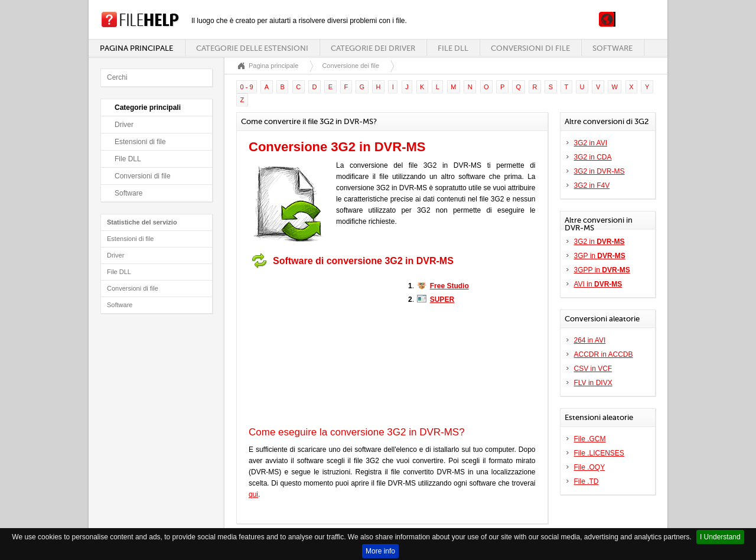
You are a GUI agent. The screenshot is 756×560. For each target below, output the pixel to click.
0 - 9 (247, 87)
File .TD (586, 481)
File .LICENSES (599, 453)
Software (612, 48)
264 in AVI (590, 340)
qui (253, 494)
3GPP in (602, 270)
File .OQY (590, 467)
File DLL (453, 48)
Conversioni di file (530, 48)
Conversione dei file (351, 66)
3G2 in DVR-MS (599, 171)
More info (380, 551)
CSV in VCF (593, 369)
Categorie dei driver (373, 48)
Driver (124, 125)
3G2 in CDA (593, 157)
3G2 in (599, 242)
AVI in (598, 284)
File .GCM (590, 439)
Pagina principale (136, 48)
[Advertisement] (322, 347)
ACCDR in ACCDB (604, 354)
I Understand (720, 537)
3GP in (600, 256)
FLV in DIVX (593, 383)
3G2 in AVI (591, 143)
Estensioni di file (140, 142)
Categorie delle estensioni (252, 48)
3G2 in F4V (592, 185)
